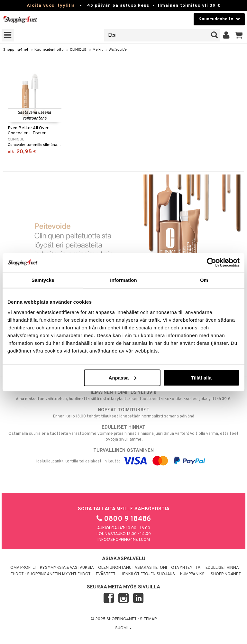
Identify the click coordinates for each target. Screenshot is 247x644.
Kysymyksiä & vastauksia (67, 568)
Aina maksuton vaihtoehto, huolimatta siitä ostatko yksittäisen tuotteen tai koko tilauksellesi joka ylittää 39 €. (123, 396)
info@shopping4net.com (124, 540)
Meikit (98, 50)
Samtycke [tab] (43, 280)
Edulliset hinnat (223, 568)
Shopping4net (16, 50)
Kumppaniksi (193, 574)
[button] (239, 35)
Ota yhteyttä (186, 568)
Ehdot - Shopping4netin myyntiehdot (51, 574)
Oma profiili (23, 568)
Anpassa (123, 377)
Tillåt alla (201, 377)
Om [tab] (204, 280)
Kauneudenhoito (49, 50)
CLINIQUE (78, 50)
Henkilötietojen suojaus (148, 574)
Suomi (123, 628)
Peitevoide (118, 50)
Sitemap (148, 619)
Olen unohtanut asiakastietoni (133, 568)
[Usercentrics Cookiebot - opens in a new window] (211, 263)
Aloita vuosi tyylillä (51, 6)
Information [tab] (123, 280)
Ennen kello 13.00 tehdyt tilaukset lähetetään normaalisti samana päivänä (123, 413)
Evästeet (106, 574)
